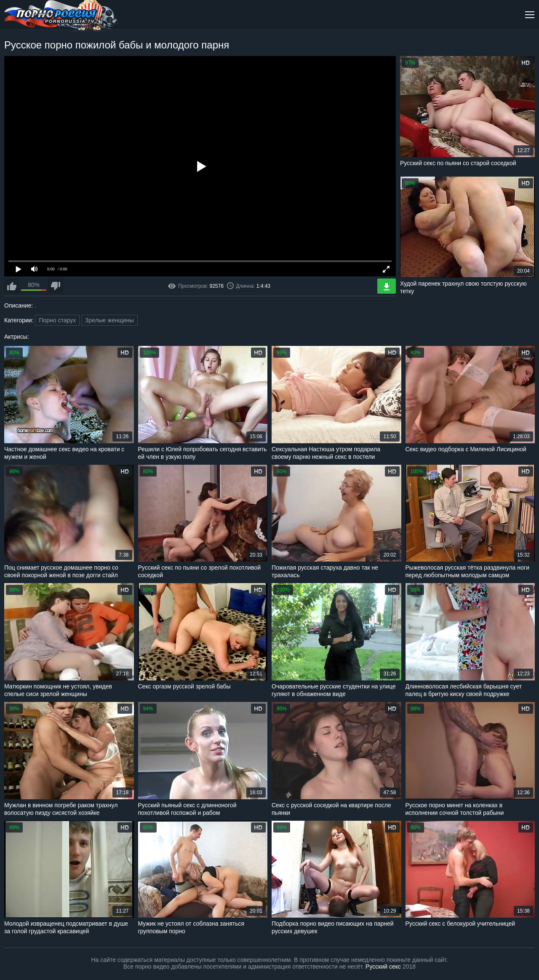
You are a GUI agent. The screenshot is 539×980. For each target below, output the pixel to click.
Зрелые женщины (109, 320)
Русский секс (383, 967)
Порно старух (57, 320)
